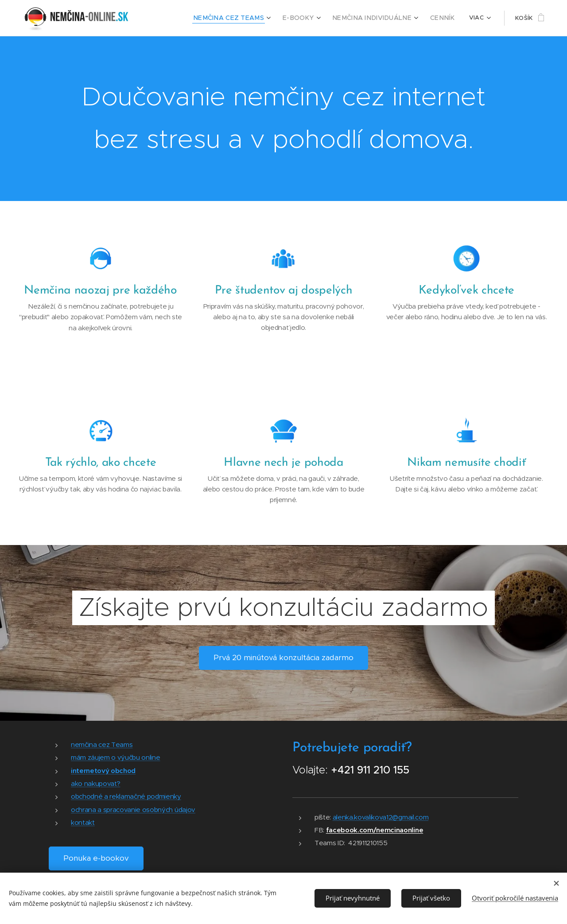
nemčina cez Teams (102, 744)
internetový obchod (103, 770)
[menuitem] (242, 18)
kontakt (83, 822)
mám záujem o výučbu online (115, 757)
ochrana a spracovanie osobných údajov (133, 809)
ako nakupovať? (95, 783)
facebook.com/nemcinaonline (375, 830)
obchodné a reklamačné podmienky (126, 796)
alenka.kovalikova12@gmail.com (381, 817)
